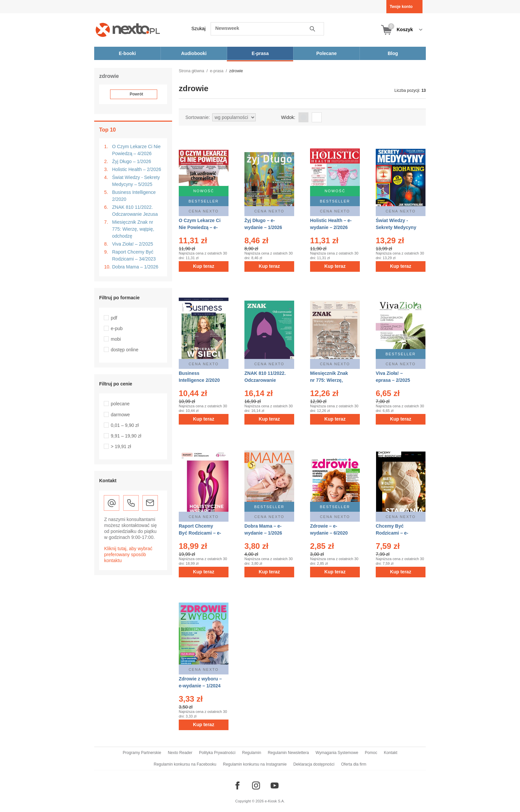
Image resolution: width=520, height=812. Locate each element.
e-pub (117, 328)
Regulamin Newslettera (288, 753)
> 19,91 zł (121, 446)
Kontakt (390, 753)
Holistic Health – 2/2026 (137, 169)
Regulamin (252, 753)
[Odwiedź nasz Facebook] (237, 785)
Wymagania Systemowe (337, 753)
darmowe (120, 415)
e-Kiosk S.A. (275, 801)
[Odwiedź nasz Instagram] (256, 785)
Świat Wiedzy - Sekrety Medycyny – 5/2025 (136, 181)
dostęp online (125, 350)
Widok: (288, 117)
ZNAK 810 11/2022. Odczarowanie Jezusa (135, 211)
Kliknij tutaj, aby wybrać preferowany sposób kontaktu (128, 554)
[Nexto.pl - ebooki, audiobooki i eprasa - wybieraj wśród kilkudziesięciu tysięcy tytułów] (128, 30)
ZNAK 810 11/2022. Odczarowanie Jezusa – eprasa (265, 380)
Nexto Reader (180, 753)
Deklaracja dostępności (314, 764)
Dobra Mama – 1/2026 (135, 267)
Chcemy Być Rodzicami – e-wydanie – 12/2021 (396, 533)
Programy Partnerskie (142, 753)
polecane (120, 404)
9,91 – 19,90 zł (126, 436)
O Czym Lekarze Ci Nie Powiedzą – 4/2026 (136, 150)
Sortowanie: (198, 117)
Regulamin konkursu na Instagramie (255, 764)
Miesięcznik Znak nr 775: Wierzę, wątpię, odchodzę (133, 229)
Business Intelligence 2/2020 (134, 196)
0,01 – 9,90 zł (125, 425)
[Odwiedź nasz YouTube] (275, 785)
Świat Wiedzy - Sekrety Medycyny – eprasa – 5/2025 (396, 227)
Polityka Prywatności (217, 753)
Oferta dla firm (354, 764)
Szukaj (198, 29)
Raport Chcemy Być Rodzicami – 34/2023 (134, 255)
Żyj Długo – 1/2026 (132, 161)
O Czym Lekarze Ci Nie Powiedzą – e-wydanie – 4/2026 (200, 227)
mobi (116, 339)
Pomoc (371, 753)
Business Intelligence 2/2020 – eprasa (199, 380)
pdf (114, 318)
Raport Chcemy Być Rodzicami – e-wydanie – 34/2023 (200, 533)
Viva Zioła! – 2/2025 (133, 244)
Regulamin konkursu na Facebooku (185, 764)
